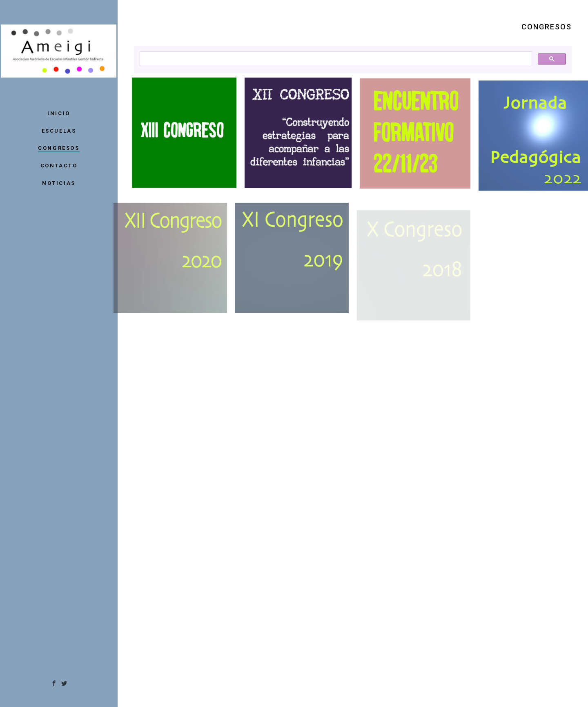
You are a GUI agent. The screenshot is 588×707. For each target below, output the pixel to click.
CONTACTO (59, 166)
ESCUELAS (59, 131)
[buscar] (335, 59)
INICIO (59, 113)
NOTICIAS (59, 183)
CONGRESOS (59, 148)
